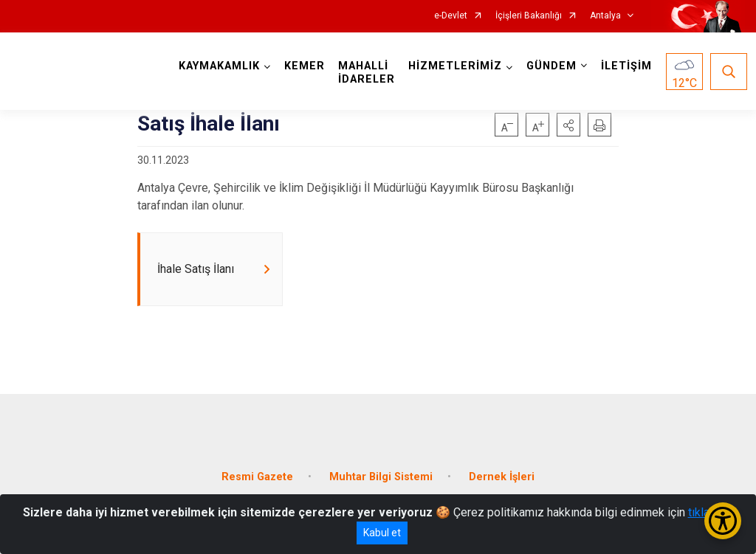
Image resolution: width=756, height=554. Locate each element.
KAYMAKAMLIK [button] (219, 66)
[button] (568, 125)
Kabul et (382, 533)
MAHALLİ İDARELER (367, 73)
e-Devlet (451, 16)
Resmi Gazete (257, 477)
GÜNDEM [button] (551, 66)
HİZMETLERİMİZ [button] (455, 66)
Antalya (605, 16)
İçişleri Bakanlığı (529, 16)
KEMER (305, 66)
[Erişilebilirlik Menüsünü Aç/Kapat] (723, 521)
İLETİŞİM (626, 66)
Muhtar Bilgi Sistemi (381, 477)
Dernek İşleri (502, 477)
